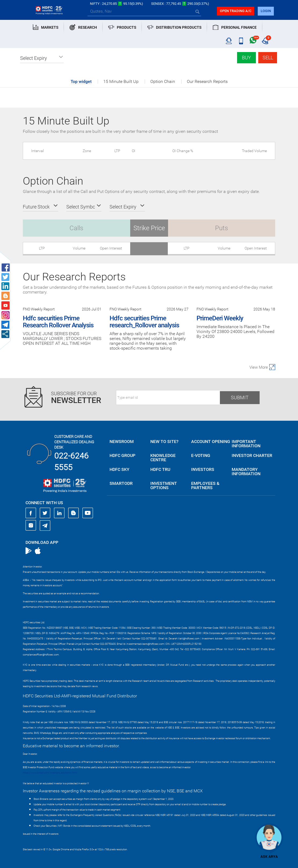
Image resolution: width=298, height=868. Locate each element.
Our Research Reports (207, 82)
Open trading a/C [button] (236, 11)
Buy (246, 58)
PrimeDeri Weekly (220, 318)
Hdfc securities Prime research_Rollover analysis (144, 322)
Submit (240, 398)
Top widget (81, 82)
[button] (42, 58)
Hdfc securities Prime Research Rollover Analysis (58, 322)
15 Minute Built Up (121, 82)
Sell (268, 58)
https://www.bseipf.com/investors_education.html (50, 773)
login (266, 11)
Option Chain (163, 82)
